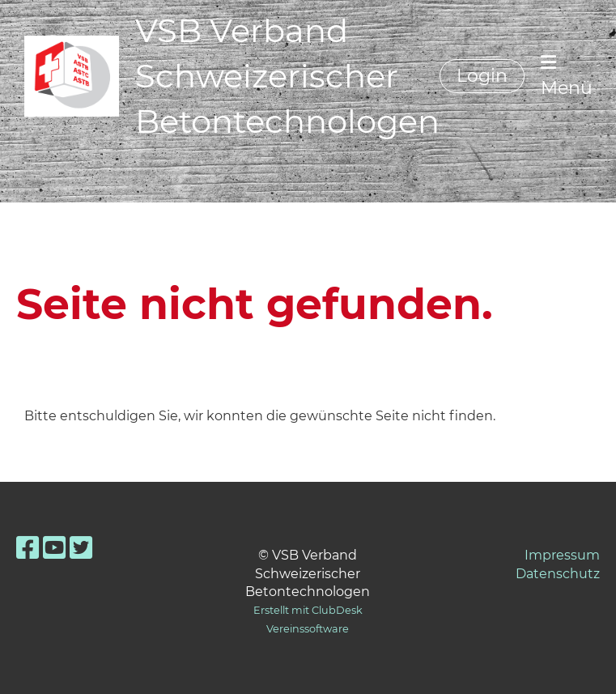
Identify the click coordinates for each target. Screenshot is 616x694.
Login (482, 76)
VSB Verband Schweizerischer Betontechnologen (287, 76)
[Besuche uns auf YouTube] (54, 548)
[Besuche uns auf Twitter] (81, 548)
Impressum (562, 555)
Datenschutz (558, 574)
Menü (567, 76)
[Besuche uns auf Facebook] (28, 548)
